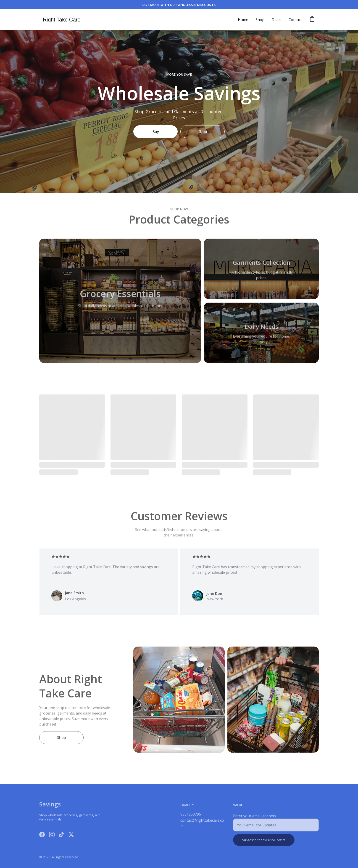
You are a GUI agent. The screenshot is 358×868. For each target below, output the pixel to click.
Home (243, 20)
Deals (276, 20)
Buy (156, 132)
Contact (295, 20)
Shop (260, 20)
